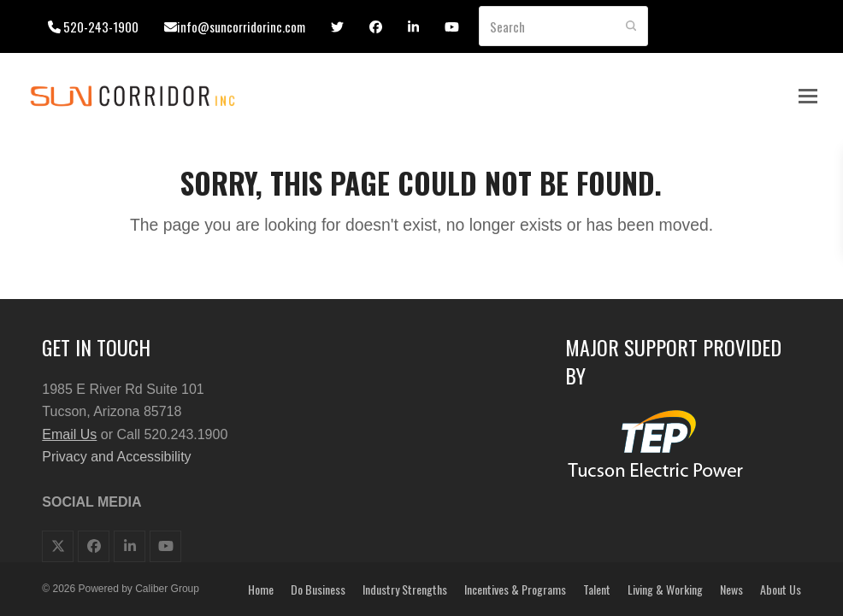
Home (261, 589)
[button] (808, 96)
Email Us (69, 434)
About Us (781, 589)
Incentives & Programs (515, 589)
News (731, 589)
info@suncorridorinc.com (241, 26)
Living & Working (665, 589)
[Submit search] (631, 26)
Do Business (318, 589)
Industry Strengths (405, 589)
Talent (597, 589)
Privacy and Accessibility (116, 457)
